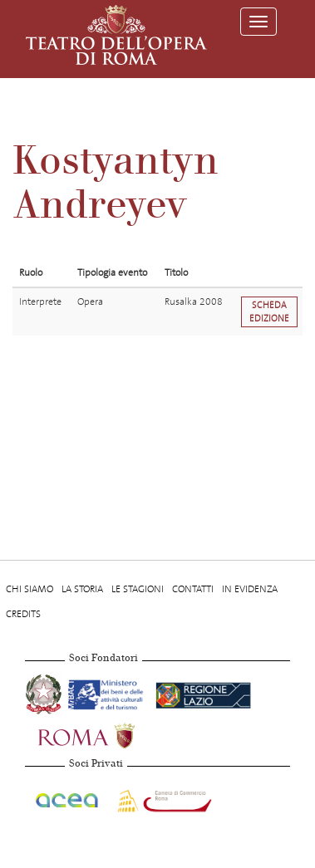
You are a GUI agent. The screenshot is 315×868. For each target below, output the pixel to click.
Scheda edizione (269, 311)
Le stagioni (138, 589)
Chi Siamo (30, 589)
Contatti (193, 589)
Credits (23, 614)
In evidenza (250, 589)
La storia (82, 589)
